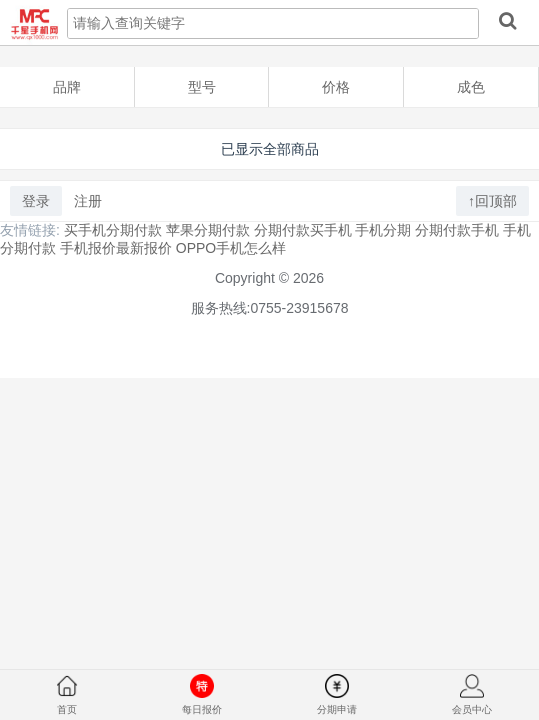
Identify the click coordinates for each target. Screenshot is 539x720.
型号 (202, 87)
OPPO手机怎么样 (231, 248)
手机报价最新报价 (116, 248)
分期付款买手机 (303, 230)
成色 (471, 87)
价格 (336, 87)
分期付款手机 (457, 230)
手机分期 (383, 230)
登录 (36, 201)
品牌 (67, 87)
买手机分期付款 (113, 230)
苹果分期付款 (208, 230)
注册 (88, 201)
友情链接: (30, 230)
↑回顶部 (492, 201)
